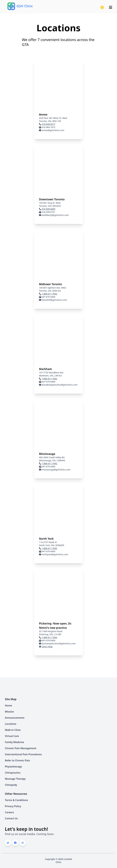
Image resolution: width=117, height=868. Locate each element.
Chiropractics (13, 773)
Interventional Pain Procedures (23, 754)
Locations (11, 724)
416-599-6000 (49, 209)
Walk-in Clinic (13, 730)
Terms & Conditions (16, 800)
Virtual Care (12, 736)
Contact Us (11, 818)
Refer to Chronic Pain (17, 760)
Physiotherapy (13, 767)
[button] (102, 7)
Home (8, 706)
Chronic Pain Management (21, 748)
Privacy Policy (13, 806)
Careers (9, 812)
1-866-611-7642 (50, 294)
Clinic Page (47, 647)
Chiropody (11, 785)
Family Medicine (14, 742)
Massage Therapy (15, 779)
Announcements (15, 718)
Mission (9, 712)
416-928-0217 (49, 124)
